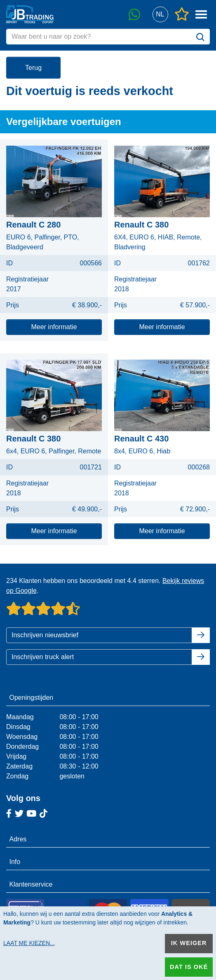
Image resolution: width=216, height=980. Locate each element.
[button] (160, 15)
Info (15, 862)
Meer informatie (54, 327)
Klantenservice (31, 884)
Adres (18, 839)
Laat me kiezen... (29, 943)
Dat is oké (189, 967)
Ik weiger (189, 943)
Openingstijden (32, 698)
